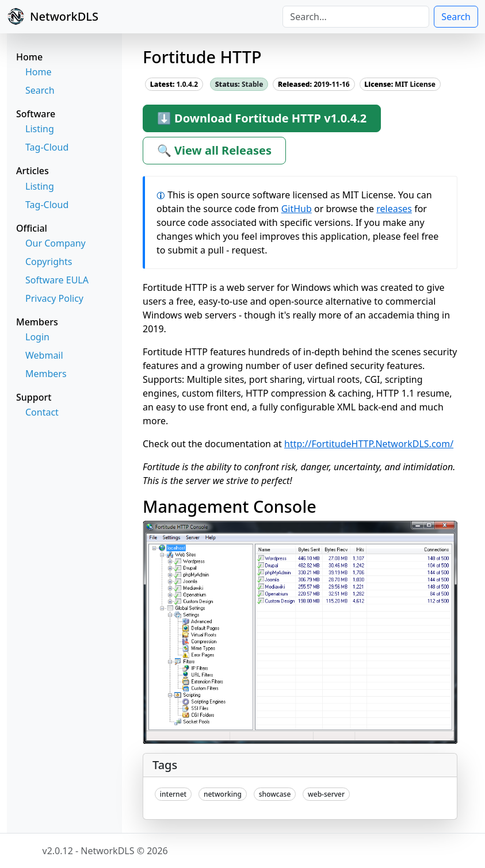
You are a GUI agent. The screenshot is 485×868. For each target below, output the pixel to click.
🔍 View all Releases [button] (214, 150)
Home (39, 72)
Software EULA (57, 280)
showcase (275, 794)
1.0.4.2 (174, 84)
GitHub (297, 209)
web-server (326, 794)
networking (223, 794)
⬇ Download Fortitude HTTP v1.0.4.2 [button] (262, 118)
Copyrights (49, 262)
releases (394, 209)
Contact (42, 412)
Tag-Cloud (47, 147)
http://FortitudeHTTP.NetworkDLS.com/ (369, 444)
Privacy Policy (54, 298)
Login (37, 337)
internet (173, 794)
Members (46, 374)
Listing (40, 129)
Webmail (44, 355)
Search (456, 17)
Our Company (56, 243)
